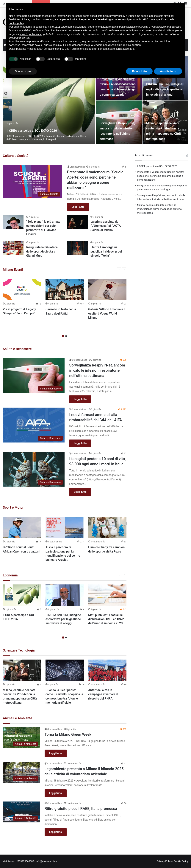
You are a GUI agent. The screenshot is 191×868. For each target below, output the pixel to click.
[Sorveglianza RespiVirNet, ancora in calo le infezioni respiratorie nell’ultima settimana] (34, 376)
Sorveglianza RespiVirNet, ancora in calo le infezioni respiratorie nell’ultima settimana (118, 128)
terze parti (67, 27)
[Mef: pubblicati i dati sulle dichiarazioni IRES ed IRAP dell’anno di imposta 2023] (107, 595)
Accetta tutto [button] (168, 71)
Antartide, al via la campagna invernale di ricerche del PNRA (103, 694)
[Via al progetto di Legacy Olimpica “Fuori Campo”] (22, 290)
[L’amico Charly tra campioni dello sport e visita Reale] (107, 528)
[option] (95, 100)
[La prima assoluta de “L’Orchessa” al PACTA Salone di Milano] (77, 222)
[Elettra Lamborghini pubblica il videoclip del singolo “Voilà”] (77, 248)
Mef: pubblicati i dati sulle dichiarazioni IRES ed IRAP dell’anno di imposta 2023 (106, 619)
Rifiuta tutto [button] (139, 71)
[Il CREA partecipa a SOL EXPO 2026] (49, 100)
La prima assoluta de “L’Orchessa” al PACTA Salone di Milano (106, 226)
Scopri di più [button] (23, 71)
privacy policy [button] (117, 16)
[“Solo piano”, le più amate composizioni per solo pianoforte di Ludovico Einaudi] (13, 222)
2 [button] (66, 336)
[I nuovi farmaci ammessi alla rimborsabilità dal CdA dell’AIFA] (34, 425)
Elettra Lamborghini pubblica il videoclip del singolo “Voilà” (106, 251)
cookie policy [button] (16, 23)
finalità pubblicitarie (31, 34)
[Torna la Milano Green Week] (21, 738)
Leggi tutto (78, 207)
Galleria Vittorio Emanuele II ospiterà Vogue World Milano (107, 313)
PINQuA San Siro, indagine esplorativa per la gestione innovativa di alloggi (63, 619)
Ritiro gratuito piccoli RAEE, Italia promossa (81, 809)
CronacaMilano (78, 167)
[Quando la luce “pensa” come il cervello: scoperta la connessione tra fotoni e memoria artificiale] (65, 670)
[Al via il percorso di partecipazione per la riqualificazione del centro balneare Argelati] (65, 528)
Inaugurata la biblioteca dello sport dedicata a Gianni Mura (42, 251)
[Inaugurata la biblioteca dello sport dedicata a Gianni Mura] (13, 248)
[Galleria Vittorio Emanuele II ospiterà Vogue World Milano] (107, 290)
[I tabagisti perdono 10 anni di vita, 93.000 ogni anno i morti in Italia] (34, 469)
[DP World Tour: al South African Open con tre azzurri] (22, 528)
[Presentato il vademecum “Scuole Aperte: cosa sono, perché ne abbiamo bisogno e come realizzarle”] (33, 182)
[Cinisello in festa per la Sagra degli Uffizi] (65, 290)
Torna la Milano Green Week (68, 734)
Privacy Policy (164, 861)
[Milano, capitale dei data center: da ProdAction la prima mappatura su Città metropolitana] (22, 670)
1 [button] (63, 336)
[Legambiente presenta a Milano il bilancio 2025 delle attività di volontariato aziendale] (21, 772)
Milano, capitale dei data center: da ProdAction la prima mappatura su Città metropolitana (163, 128)
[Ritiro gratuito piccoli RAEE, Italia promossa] (21, 812)
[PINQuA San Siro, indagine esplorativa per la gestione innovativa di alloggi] (65, 595)
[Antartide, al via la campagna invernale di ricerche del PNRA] (107, 670)
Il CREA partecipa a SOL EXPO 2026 (48, 130)
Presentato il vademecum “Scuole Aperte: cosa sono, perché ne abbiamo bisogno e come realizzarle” (161, 176)
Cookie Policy (181, 861)
